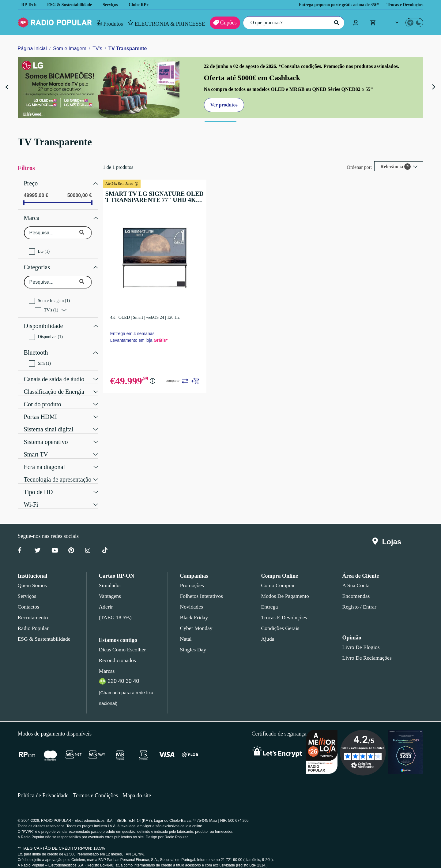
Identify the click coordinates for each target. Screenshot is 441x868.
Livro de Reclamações (366, 650)
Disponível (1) (45, 331)
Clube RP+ (143, 5)
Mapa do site (141, 788)
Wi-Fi (30, 496)
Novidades (192, 599)
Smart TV (36, 446)
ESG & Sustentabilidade (72, 5)
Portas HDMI (39, 408)
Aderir (106, 599)
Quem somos (32, 578)
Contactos (29, 599)
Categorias (38, 263)
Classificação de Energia (55, 383)
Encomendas (356, 588)
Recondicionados (116, 653)
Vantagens (110, 588)
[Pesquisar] (336, 23)
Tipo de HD (38, 484)
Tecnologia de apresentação (60, 471)
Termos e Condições (98, 788)
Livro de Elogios (359, 639)
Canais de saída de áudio (56, 371)
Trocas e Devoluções (403, 5)
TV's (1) (46, 306)
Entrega (270, 599)
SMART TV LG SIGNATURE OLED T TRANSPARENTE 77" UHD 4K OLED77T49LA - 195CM (156, 197)
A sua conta (356, 578)
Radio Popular (32, 620)
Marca (32, 216)
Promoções (192, 578)
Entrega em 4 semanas (136, 332)
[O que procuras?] (292, 23)
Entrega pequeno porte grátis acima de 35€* (331, 5)
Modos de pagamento (285, 588)
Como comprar (278, 578)
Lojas (388, 534)
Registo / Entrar (360, 599)
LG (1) (38, 248)
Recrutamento (33, 610)
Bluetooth (36, 346)
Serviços (114, 5)
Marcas (107, 663)
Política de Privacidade (44, 788)
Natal (186, 631)
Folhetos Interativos (202, 588)
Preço (31, 183)
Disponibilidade (43, 321)
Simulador (109, 578)
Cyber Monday (196, 620)
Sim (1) (39, 356)
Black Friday (193, 610)
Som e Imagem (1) (50, 296)
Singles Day (192, 642)
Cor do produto (44, 396)
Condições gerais (280, 620)
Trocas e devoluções (283, 610)
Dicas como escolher (121, 642)
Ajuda (268, 631)
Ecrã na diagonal (46, 459)
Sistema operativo (47, 434)
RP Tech (29, 5)
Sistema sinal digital (49, 421)
